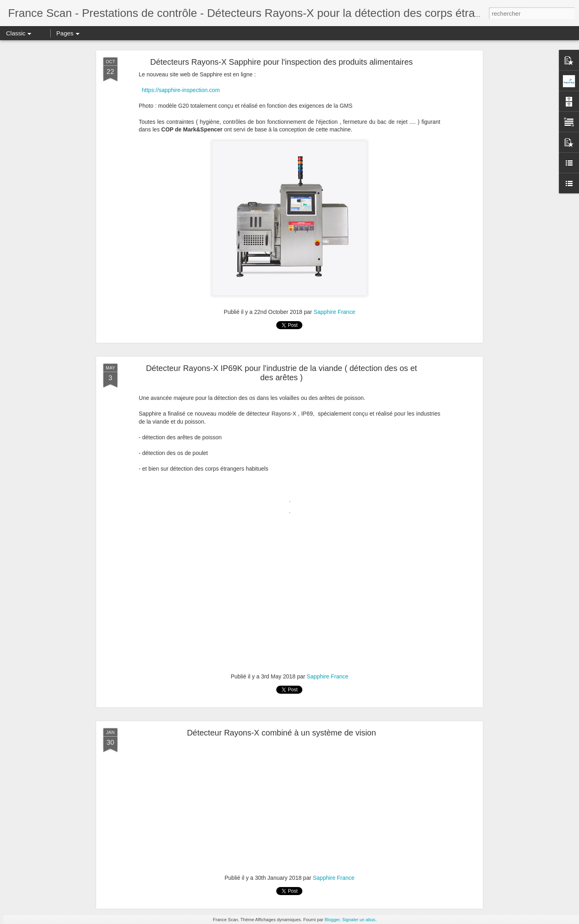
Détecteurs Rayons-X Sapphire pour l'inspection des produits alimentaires (281, 62)
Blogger (332, 920)
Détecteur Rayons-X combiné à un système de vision (281, 733)
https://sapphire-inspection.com (181, 90)
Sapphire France (335, 312)
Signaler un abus (359, 920)
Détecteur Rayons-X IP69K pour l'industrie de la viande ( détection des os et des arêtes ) (281, 373)
